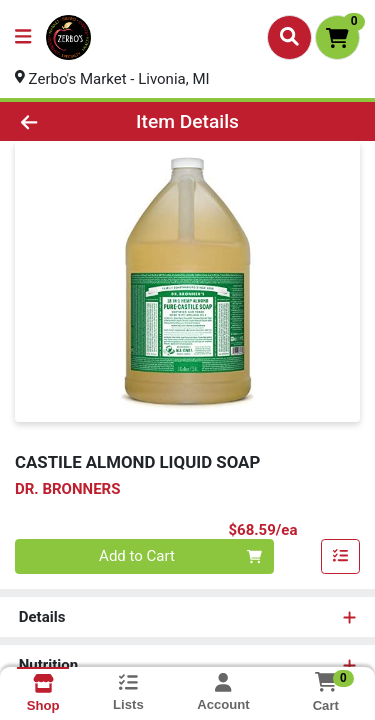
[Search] (289, 37)
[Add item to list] (341, 557)
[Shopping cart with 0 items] (337, 37)
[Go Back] (58, 121)
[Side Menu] (23, 37)
